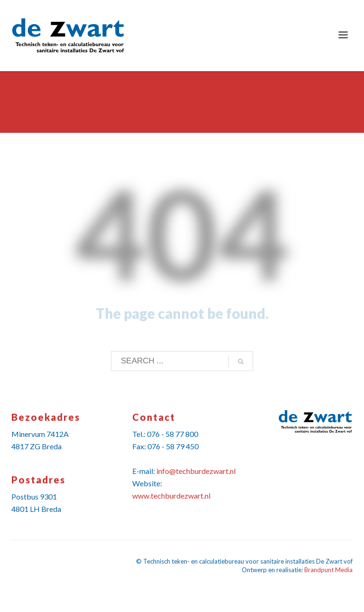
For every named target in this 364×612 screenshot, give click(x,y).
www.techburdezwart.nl (171, 496)
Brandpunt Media (328, 570)
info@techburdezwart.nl (196, 471)
